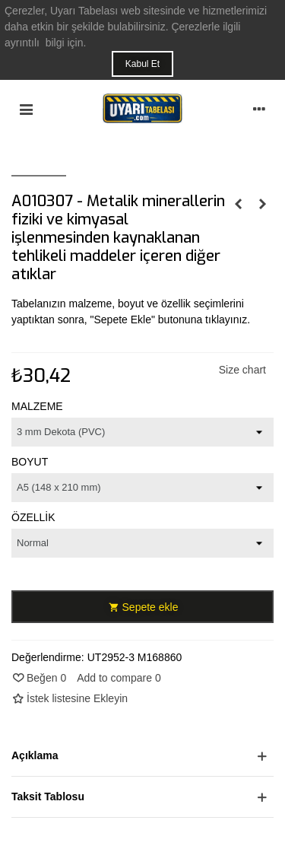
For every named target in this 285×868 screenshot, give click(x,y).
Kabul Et (142, 64)
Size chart (242, 370)
